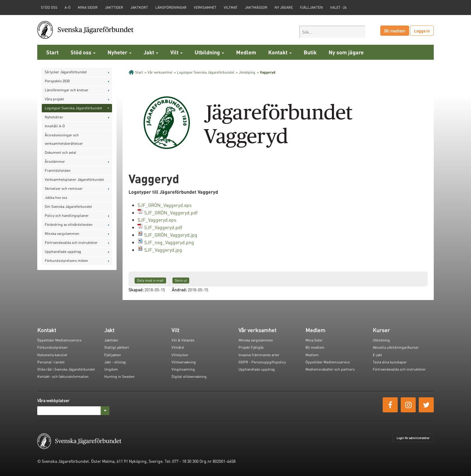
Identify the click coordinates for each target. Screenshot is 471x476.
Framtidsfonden (58, 170)
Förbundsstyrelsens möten (66, 261)
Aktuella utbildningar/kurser (396, 347)
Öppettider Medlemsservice (59, 340)
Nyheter (120, 52)
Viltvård (178, 347)
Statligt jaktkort (117, 347)
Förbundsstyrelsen (52, 347)
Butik (310, 52)
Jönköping (247, 72)
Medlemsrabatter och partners (330, 369)
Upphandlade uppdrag (63, 252)
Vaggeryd (268, 72)
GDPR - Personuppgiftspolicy (262, 362)
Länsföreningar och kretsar (67, 90)
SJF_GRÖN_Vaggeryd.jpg (171, 235)
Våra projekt (54, 99)
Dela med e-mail (150, 280)
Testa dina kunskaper (390, 362)
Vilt (176, 52)
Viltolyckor (180, 355)
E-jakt (377, 355)
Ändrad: (179, 290)
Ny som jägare (346, 52)
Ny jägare (284, 7)
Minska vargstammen (62, 233)
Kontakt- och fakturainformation (63, 376)
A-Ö (68, 7)
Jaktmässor (256, 7)
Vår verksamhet (160, 72)
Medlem (246, 52)
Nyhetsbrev (54, 117)
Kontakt (280, 52)
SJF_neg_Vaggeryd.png (169, 242)
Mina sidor (88, 7)
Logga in (422, 31)
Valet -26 (338, 7)
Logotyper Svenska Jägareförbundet (73, 108)
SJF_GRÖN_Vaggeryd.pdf (171, 212)
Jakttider (114, 7)
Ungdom (111, 369)
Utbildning (209, 52)
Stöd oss (83, 52)
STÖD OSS (49, 7)
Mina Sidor (314, 340)
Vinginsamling (183, 369)
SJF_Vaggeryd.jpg (163, 250)
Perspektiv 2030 (57, 81)
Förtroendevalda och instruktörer (71, 243)
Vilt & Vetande (183, 340)
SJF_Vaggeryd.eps (157, 220)
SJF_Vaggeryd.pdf (163, 227)
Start (52, 52)
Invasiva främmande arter (259, 355)
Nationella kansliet (52, 355)
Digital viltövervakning (189, 376)
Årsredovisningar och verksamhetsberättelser (64, 139)
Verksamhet (205, 7)
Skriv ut (181, 280)
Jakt (151, 52)
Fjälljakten (311, 7)
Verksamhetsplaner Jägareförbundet (74, 179)
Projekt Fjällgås (251, 347)
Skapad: (136, 290)
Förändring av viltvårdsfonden (69, 224)
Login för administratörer (413, 438)
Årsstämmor (55, 161)
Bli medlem (395, 31)
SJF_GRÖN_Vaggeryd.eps (165, 205)
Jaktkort (139, 7)
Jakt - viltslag (115, 362)
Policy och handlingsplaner (67, 215)
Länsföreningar (171, 7)
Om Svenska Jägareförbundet (68, 206)
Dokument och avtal (61, 152)
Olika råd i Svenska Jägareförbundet (66, 369)
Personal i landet (51, 362)
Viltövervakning (184, 362)
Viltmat (231, 7)
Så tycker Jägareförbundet (66, 72)
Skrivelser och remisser (64, 188)
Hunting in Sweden (119, 376)
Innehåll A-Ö (55, 126)
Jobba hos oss (56, 197)
